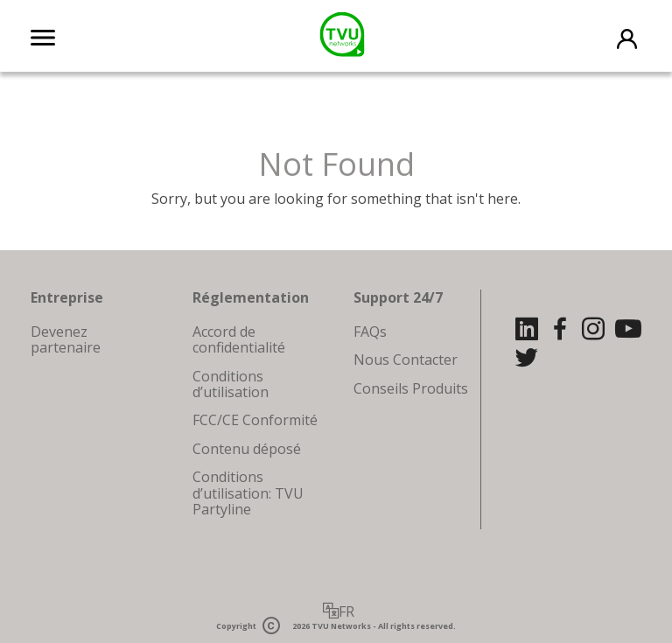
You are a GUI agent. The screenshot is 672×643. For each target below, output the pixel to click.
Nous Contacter (406, 360)
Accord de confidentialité (239, 339)
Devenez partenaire (66, 339)
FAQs (370, 332)
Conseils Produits (411, 388)
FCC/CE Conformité (255, 420)
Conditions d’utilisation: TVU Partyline (248, 493)
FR (346, 612)
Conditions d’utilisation (231, 384)
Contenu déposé (247, 449)
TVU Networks (341, 626)
